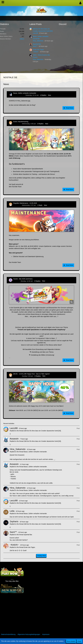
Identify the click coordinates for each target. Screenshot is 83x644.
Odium (22, 39)
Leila (12, 511)
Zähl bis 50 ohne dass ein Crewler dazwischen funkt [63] (42, 431)
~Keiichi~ (36, 52)
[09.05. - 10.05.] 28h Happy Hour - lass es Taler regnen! (32, 374)
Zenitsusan (17, 124)
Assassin (14, 439)
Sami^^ (35, 46)
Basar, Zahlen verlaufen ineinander (25, 93)
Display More (41, 556)
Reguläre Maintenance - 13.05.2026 (25, 203)
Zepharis (14, 521)
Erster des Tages (38, 50)
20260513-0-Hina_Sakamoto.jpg (20, 101)
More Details (71, 641)
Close (79, 641)
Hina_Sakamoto (38, 41)
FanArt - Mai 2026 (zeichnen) (23, 279)
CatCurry (16, 281)
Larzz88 (35, 33)
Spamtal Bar (37, 44)
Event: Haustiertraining (21, 122)
